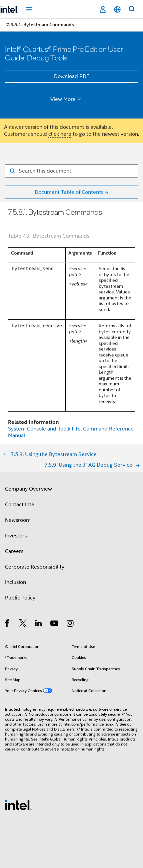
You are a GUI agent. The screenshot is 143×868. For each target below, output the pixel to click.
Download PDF (72, 76)
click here (60, 134)
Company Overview (28, 489)
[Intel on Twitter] (23, 624)
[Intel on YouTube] (55, 624)
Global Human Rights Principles (78, 739)
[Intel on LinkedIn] (39, 624)
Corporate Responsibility (35, 567)
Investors (16, 536)
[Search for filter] (71, 171)
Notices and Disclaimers (53, 729)
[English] (117, 9)
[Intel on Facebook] (7, 624)
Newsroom (18, 520)
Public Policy (20, 598)
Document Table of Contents (69, 192)
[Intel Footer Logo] (18, 805)
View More (66, 99)
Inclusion (15, 582)
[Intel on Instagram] (70, 624)
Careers (14, 551)
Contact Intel (20, 505)
